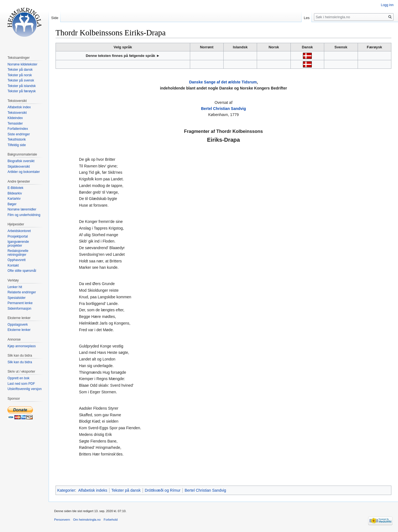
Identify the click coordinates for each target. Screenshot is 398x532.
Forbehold (111, 520)
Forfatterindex (18, 129)
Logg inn (387, 5)
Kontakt (13, 265)
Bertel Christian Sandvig (223, 109)
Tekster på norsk (20, 75)
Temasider (15, 123)
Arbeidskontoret (19, 231)
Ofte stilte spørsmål (22, 271)
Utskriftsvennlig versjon (24, 389)
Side (55, 18)
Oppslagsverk (18, 325)
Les (307, 18)
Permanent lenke (20, 303)
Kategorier (66, 490)
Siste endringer (19, 134)
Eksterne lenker (19, 330)
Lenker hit (15, 287)
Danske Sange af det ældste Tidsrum (223, 82)
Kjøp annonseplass (22, 346)
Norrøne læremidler (22, 209)
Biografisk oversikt (21, 161)
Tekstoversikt (17, 113)
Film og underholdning (24, 215)
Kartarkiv (14, 199)
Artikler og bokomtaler (24, 172)
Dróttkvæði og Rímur (163, 490)
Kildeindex (15, 118)
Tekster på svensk (21, 80)
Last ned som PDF (21, 384)
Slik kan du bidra (20, 362)
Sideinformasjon (19, 309)
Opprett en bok (18, 378)
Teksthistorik (17, 139)
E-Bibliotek (15, 188)
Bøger (12, 204)
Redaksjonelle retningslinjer (18, 253)
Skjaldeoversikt (19, 167)
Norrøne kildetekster (22, 64)
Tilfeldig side (17, 145)
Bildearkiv (15, 193)
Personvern (62, 520)
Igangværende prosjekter (18, 244)
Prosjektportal (18, 236)
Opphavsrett (16, 260)
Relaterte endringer (22, 292)
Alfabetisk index (19, 107)
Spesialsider (16, 298)
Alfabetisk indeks (93, 490)
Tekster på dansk (126, 490)
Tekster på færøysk (22, 91)
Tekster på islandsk (22, 86)
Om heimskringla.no (87, 520)
